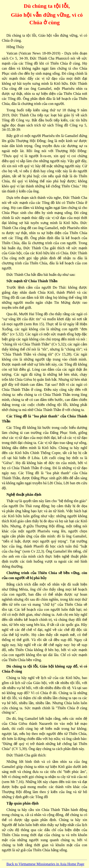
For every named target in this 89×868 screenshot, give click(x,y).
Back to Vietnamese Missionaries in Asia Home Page (45, 864)
